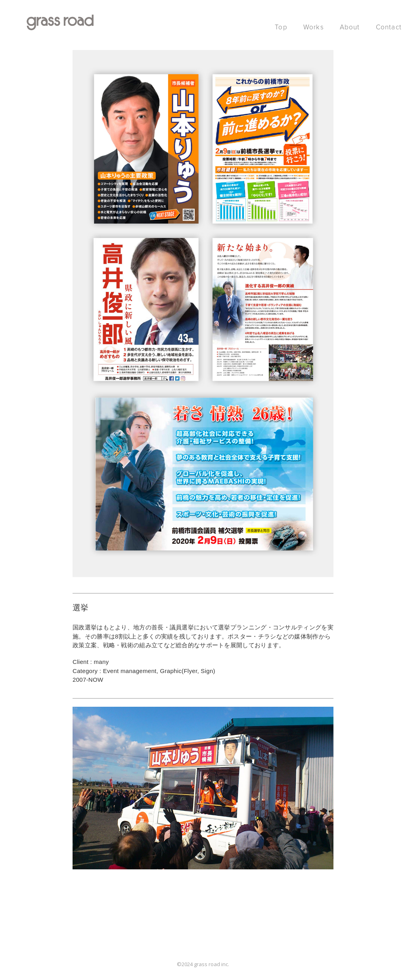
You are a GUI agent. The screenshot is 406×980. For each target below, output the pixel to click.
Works (314, 27)
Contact (389, 27)
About (350, 27)
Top (281, 27)
